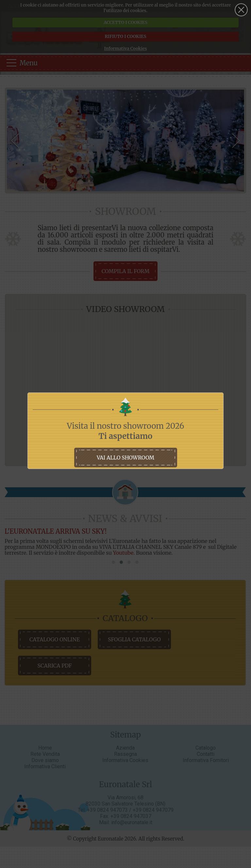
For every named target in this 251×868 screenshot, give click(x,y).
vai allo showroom (125, 458)
